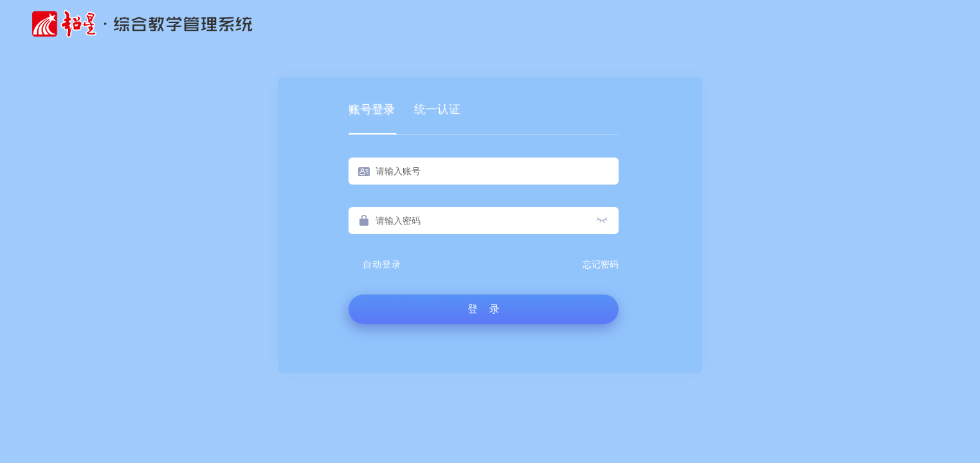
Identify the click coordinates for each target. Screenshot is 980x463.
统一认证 (437, 109)
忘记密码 (601, 264)
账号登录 (372, 109)
